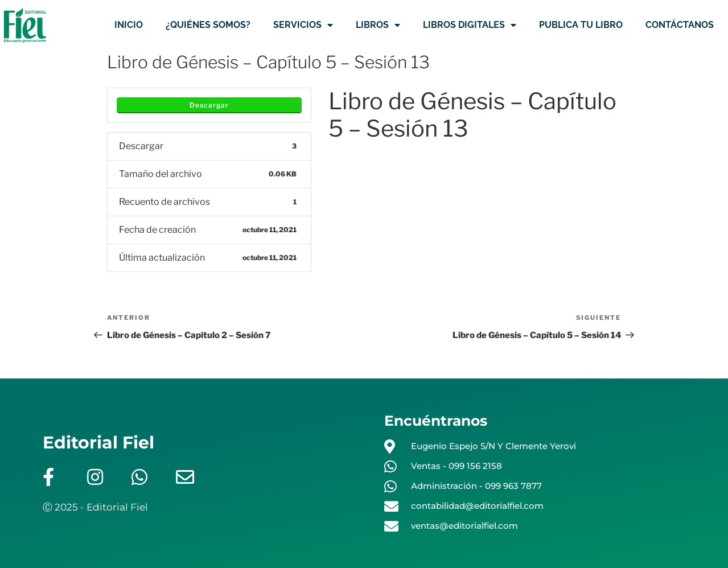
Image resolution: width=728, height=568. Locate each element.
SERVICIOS (303, 25)
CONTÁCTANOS (680, 25)
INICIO (129, 25)
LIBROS (378, 25)
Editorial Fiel (98, 443)
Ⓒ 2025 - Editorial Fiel (95, 507)
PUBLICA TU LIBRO (581, 25)
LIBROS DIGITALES (470, 25)
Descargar (209, 105)
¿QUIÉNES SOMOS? (208, 25)
